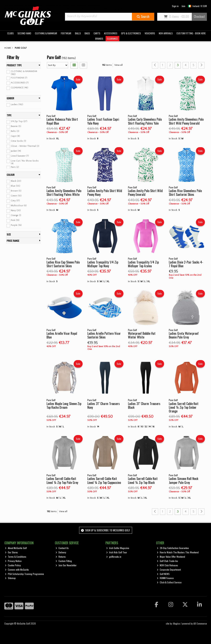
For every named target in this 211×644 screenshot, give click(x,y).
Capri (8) (15, 136)
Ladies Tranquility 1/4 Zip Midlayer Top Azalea (143, 264)
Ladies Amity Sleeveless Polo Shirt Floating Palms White (64, 193)
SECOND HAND (24, 33)
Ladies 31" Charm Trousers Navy (104, 405)
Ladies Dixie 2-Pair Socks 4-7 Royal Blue (186, 264)
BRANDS (99, 39)
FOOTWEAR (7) (19, 78)
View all (119, 65)
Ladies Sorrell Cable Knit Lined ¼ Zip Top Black (143, 480)
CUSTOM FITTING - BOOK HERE (191, 33)
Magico (177, 623)
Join (183, 6)
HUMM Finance (165, 578)
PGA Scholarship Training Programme (24, 574)
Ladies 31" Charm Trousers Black (144, 405)
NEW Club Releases (167, 565)
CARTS (97, 33)
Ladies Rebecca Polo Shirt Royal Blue (62, 121)
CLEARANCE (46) (20, 88)
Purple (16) (16, 225)
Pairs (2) (15, 167)
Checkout (199, 16)
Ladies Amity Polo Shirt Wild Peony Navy (105, 193)
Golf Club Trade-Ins (167, 561)
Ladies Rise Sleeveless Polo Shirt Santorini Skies (185, 193)
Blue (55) (16, 186)
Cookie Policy (13, 565)
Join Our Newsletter (66, 565)
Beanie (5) (16, 126)
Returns (61, 557)
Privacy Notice (13, 561)
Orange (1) (16, 215)
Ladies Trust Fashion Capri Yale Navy (103, 121)
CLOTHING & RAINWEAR (46, 33)
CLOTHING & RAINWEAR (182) (24, 73)
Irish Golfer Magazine (118, 548)
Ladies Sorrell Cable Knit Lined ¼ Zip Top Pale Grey (62, 480)
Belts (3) (15, 131)
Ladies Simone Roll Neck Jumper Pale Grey (184, 480)
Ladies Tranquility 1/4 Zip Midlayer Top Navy (103, 264)
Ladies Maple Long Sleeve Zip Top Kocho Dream (64, 405)
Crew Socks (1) (18, 141)
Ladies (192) (17, 104)
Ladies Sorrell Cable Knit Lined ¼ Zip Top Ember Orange (184, 407)
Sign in (175, 6)
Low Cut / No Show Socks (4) (25, 162)
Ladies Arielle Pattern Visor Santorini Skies (104, 335)
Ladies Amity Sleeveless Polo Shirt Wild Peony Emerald (186, 121)
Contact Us (62, 548)
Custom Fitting (64, 561)
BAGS (87, 33)
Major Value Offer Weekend (171, 557)
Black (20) (16, 181)
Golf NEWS (163, 574)
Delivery (61, 552)
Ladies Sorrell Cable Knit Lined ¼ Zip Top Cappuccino (104, 480)
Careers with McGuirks (17, 570)
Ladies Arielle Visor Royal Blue (62, 335)
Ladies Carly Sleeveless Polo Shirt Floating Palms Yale (145, 121)
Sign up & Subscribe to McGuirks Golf (106, 530)
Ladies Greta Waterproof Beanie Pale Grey (184, 335)
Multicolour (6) (19, 206)
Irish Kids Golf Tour (117, 552)
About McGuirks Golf (16, 548)
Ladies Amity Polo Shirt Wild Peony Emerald (145, 193)
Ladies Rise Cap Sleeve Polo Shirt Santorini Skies (63, 264)
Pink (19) (15, 220)
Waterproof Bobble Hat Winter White (142, 335)
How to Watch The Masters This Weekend (178, 552)
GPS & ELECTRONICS (131, 33)
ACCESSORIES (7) (20, 83)
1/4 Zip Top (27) (19, 121)
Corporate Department (169, 570)
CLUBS (11, 33)
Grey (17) (15, 201)
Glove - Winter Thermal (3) (25, 146)
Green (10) (16, 196)
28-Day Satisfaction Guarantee (173, 548)
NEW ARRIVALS (166, 33)
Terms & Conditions (16, 557)
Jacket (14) (16, 151)
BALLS (78, 33)
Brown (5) (16, 191)
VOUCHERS (150, 33)
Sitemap (10, 578)
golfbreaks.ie (114, 557)
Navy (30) (16, 210)
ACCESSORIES (111, 33)
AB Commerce (200, 623)
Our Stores (11, 552)
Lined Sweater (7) (20, 156)
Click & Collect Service (169, 582)
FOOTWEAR (66, 33)
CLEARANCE (112, 39)
